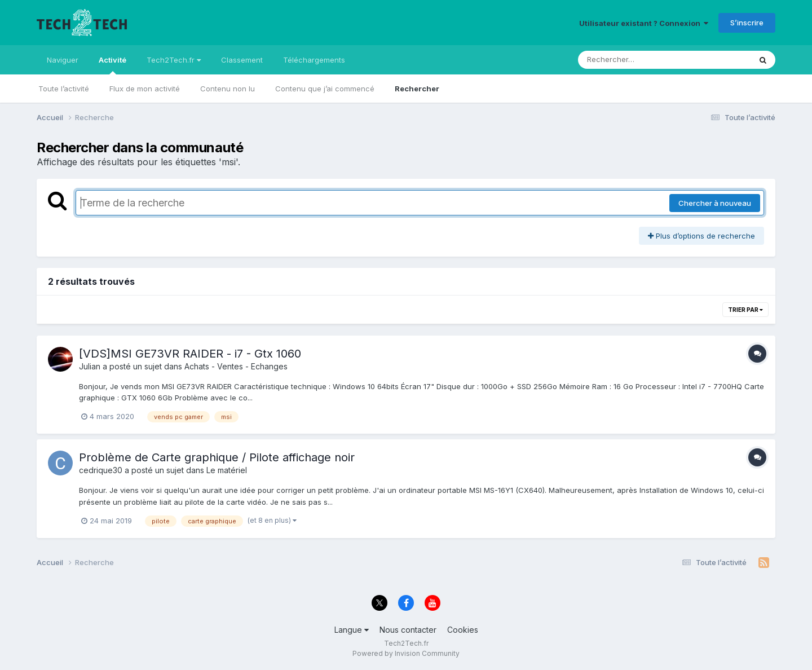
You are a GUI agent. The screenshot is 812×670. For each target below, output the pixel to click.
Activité (112, 65)
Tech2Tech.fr (174, 60)
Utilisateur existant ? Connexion (644, 23)
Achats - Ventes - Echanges (236, 366)
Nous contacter (408, 630)
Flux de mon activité (145, 89)
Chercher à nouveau (715, 203)
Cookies (463, 630)
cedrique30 (101, 470)
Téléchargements (314, 60)
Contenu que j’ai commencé (325, 89)
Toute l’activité (64, 89)
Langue (352, 630)
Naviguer (63, 60)
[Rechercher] (632, 60)
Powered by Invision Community (406, 653)
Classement (242, 60)
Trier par (745, 310)
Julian (90, 366)
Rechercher (417, 89)
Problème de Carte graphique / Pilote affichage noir (217, 457)
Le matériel (227, 470)
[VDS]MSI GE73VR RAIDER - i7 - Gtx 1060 (190, 354)
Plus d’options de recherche (701, 236)
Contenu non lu (228, 89)
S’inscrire (747, 23)
